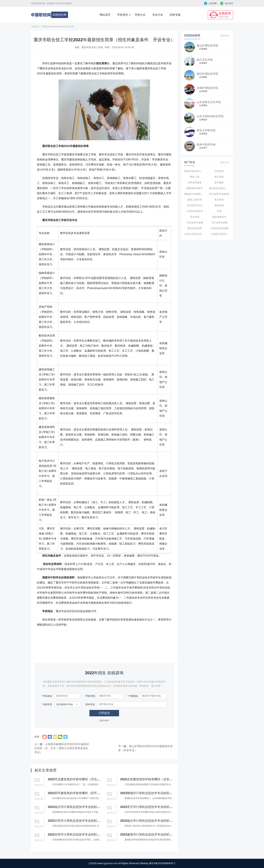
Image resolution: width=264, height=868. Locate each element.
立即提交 (104, 713)
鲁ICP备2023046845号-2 (162, 863)
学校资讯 (123, 15)
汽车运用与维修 (195, 223)
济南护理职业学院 (207, 88)
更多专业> (225, 162)
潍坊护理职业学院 (207, 74)
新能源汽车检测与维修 (195, 194)
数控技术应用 (195, 228)
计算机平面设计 (219, 234)
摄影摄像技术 (219, 217)
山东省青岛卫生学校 (209, 102)
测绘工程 (195, 177)
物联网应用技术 (195, 188)
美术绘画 (195, 217)
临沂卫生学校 (205, 60)
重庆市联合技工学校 (92, 47)
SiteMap (144, 863)
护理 (219, 211)
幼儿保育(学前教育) (219, 194)
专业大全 (158, 15)
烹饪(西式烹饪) (195, 205)
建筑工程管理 (195, 200)
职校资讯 (60, 27)
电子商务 (219, 177)
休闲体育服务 (195, 182)
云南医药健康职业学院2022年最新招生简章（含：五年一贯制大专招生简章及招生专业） (62, 748)
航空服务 (219, 182)
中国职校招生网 (48, 27)
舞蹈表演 (219, 205)
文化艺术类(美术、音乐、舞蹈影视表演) (195, 234)
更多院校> (225, 36)
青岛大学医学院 (206, 130)
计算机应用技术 (195, 211)
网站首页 (105, 15)
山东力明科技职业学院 (210, 116)
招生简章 (70, 27)
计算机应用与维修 (219, 228)
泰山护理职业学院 (207, 46)
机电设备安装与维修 (195, 171)
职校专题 (175, 15)
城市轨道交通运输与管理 (219, 188)
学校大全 (140, 15)
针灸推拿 (219, 171)
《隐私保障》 (104, 721)
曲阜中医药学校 (206, 145)
